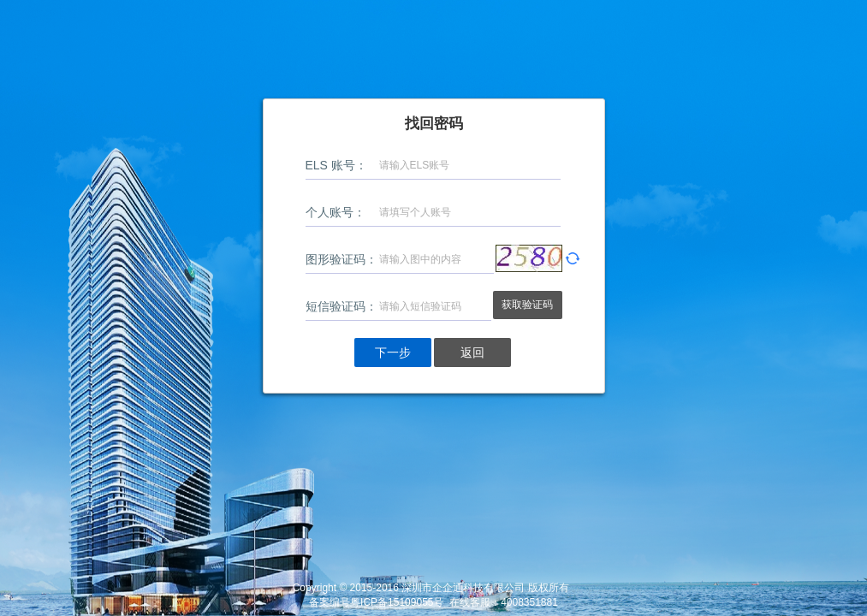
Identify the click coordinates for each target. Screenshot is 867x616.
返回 (472, 352)
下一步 (393, 352)
